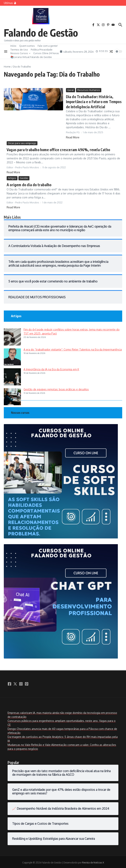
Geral (71, 90)
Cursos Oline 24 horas (46, 53)
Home (7, 67)
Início (13, 46)
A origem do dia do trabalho (28, 183)
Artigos (12, 177)
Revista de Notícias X (93, 861)
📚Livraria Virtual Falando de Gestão (31, 57)
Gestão (24, 177)
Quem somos (27, 46)
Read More (73, 137)
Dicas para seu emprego (22, 142)
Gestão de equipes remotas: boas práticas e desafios (56, 388)
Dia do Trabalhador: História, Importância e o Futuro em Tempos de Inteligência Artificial (93, 101)
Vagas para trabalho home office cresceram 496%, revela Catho (56, 149)
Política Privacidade (42, 50)
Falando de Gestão (41, 32)
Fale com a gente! (48, 46)
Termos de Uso (19, 50)
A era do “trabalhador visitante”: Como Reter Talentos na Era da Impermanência (73, 348)
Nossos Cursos (20, 53)
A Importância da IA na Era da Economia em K (51, 368)
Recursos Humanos (89, 90)
